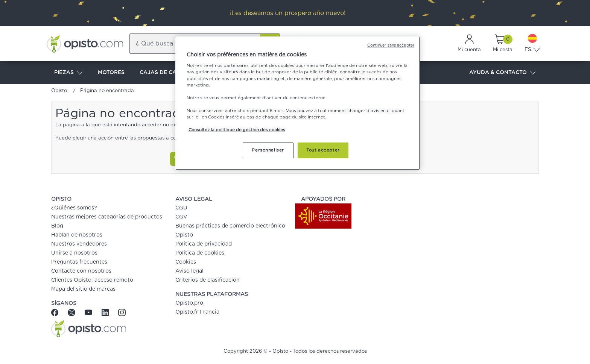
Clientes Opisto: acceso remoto (92, 280)
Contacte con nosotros (81, 271)
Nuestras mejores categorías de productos (107, 217)
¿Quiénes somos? (74, 208)
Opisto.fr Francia (197, 312)
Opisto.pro (189, 303)
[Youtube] (89, 312)
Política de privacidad (204, 244)
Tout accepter (323, 150)
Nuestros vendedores (79, 244)
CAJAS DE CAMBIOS (167, 73)
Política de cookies (200, 253)
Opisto (59, 91)
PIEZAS (68, 73)
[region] (298, 103)
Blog (57, 226)
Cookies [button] (186, 262)
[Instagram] (122, 312)
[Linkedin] (106, 312)
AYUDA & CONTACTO (503, 73)
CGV (181, 217)
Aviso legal (189, 271)
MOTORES (111, 73)
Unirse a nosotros (74, 253)
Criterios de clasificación (208, 280)
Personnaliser (268, 150)
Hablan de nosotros (77, 235)
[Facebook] (58, 312)
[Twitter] (72, 312)
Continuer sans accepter (391, 45)
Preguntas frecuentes (79, 262)
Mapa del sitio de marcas (83, 289)
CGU (181, 208)
